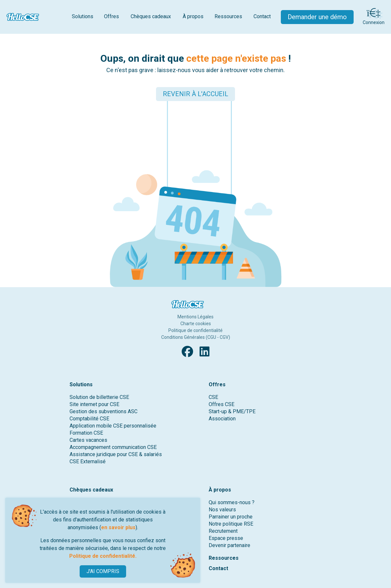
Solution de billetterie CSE (99, 397)
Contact (262, 16)
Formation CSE (86, 433)
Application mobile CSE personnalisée (113, 426)
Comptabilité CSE (89, 419)
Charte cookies (196, 324)
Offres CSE (222, 404)
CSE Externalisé (88, 461)
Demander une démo (317, 17)
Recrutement (223, 531)
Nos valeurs (222, 510)
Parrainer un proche (231, 517)
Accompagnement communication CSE (113, 447)
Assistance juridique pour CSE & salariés (116, 454)
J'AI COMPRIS (103, 571)
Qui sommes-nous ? (232, 502)
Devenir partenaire (229, 545)
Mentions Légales (195, 317)
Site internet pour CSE (94, 404)
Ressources (228, 16)
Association (222, 419)
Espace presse (226, 538)
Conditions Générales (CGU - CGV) (196, 337)
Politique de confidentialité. (103, 556)
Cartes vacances (88, 440)
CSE (213, 397)
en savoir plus (118, 527)
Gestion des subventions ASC (104, 411)
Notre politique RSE (231, 524)
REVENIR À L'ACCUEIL (195, 94)
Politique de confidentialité (195, 330)
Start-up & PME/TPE (232, 411)
